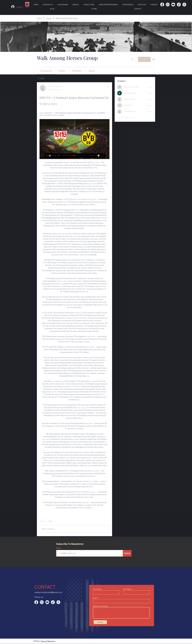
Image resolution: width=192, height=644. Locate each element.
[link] (46, 71)
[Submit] (127, 553)
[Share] (108, 86)
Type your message (100, 606)
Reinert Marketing (48, 641)
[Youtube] (173, 5)
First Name (97, 589)
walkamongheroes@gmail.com (48, 592)
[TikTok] (179, 5)
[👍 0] (42, 521)
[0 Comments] (103, 521)
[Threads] (184, 5)
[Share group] (154, 59)
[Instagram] (168, 5)
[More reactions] (50, 521)
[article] (74, 309)
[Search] (132, 59)
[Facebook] (162, 5)
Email (59, 548)
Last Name (127, 589)
